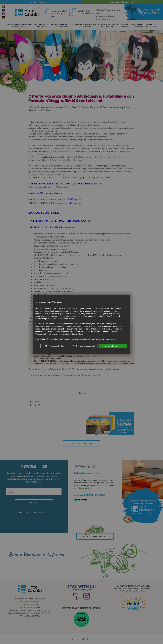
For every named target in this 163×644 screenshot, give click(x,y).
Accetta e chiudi (113, 346)
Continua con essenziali (84, 346)
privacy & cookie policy (106, 339)
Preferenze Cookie (54, 346)
